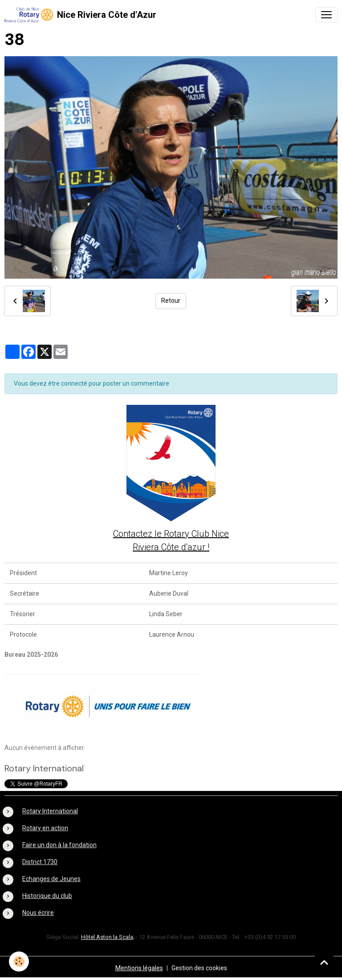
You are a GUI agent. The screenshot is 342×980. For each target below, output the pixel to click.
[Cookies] (19, 961)
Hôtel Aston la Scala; (108, 937)
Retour (171, 301)
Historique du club (47, 896)
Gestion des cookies (199, 968)
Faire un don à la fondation (59, 845)
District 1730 (40, 862)
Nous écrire (38, 913)
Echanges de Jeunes (51, 879)
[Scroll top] (324, 962)
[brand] (80, 15)
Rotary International (50, 811)
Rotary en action (45, 828)
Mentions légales (139, 968)
